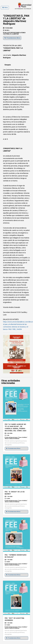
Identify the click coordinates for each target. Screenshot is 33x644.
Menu (5, 8)
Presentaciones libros (12, 38)
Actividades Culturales (23, 9)
